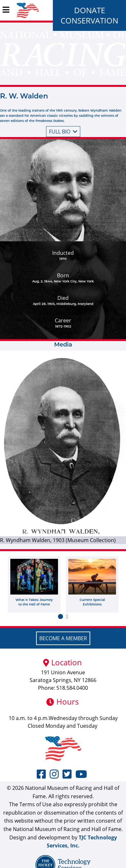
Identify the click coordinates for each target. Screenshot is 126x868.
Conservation (89, 20)
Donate (90, 10)
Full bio (63, 132)
